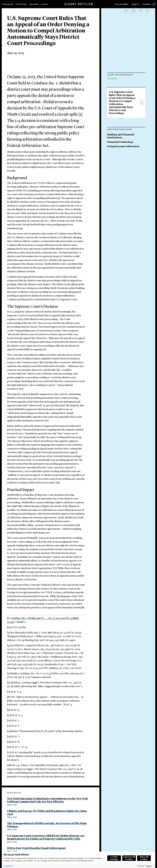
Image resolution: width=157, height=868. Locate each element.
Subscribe (126, 13)
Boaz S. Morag (116, 105)
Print (141, 13)
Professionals (7, 4)
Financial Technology (120, 187)
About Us (135, 4)
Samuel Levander (117, 114)
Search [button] (154, 4)
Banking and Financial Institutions (121, 181)
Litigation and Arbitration (123, 191)
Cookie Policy (9, 866)
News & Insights (122, 4)
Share (147, 13)
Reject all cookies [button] (144, 858)
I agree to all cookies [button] (129, 858)
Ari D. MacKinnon (118, 97)
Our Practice (21, 4)
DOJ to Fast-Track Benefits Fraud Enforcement (36, 848)
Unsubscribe (134, 13)
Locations (146, 4)
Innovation (34, 4)
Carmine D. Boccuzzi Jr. (121, 89)
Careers (44, 4)
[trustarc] (149, 866)
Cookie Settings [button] (114, 858)
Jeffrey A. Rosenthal (119, 80)
